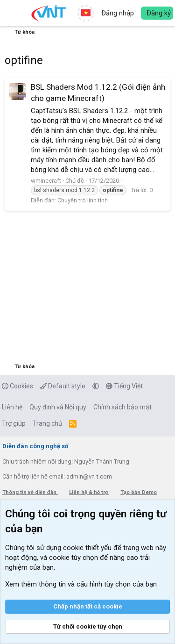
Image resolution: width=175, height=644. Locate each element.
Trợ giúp (14, 423)
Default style (63, 386)
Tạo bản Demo (139, 492)
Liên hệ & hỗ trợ (89, 492)
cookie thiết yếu (87, 548)
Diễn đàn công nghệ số (35, 446)
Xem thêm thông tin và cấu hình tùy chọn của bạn (81, 584)
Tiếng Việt (124, 386)
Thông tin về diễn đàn (30, 492)
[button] (13, 13)
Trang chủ (47, 423)
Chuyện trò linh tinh (83, 200)
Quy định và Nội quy (58, 407)
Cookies (17, 386)
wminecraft (46, 181)
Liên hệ (12, 407)
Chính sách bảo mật (122, 407)
